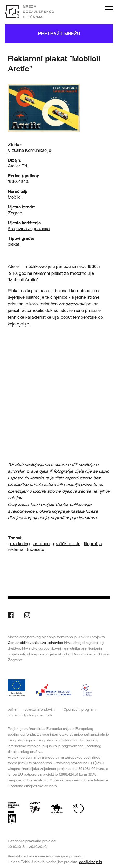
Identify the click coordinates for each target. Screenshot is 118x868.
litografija (93, 544)
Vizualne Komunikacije (29, 150)
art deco (41, 544)
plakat (13, 244)
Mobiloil (15, 197)
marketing (20, 544)
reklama (16, 549)
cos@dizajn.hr (91, 862)
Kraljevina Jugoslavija (29, 229)
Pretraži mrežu (59, 34)
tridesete (36, 549)
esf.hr (12, 709)
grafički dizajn (67, 544)
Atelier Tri (18, 166)
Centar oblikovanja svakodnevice (35, 643)
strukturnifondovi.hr (40, 709)
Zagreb (15, 213)
